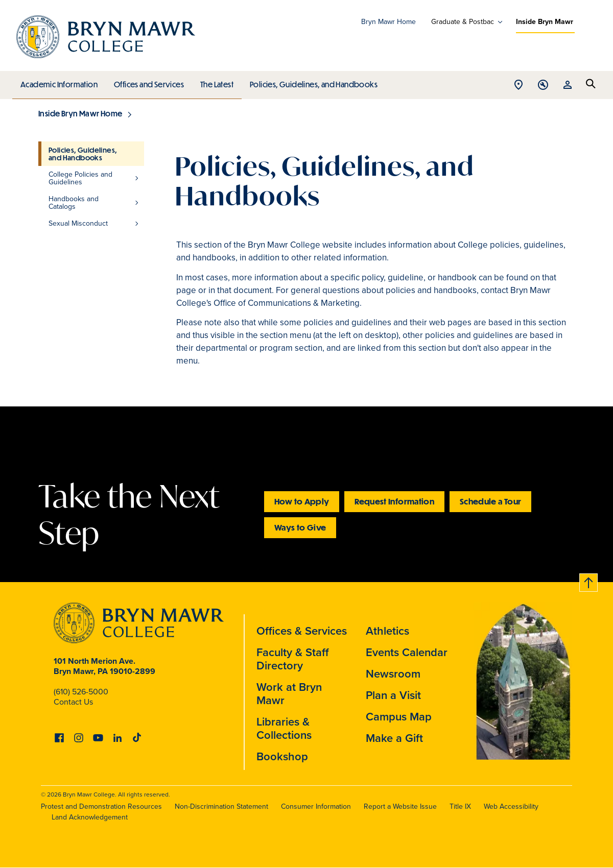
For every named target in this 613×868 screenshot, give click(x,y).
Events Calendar (407, 652)
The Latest (214, 82)
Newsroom (393, 674)
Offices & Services (302, 631)
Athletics (387, 631)
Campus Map (399, 717)
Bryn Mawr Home (388, 22)
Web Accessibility (511, 806)
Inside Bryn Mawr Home (80, 113)
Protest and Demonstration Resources (101, 806)
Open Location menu (518, 86)
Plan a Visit (393, 695)
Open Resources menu (568, 86)
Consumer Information (316, 806)
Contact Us (73, 702)
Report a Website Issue (400, 806)
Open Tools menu (543, 86)
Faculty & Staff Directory (293, 659)
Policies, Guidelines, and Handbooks (310, 82)
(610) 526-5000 (81, 692)
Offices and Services (147, 82)
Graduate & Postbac (463, 22)
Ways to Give (300, 527)
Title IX (460, 806)
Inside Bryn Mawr (545, 22)
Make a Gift (394, 738)
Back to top (589, 581)
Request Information (394, 501)
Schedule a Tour (490, 501)
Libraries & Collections (284, 728)
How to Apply (302, 501)
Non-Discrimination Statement (221, 806)
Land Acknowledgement (90, 817)
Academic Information (58, 82)
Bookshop (282, 756)
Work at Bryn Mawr (289, 694)
